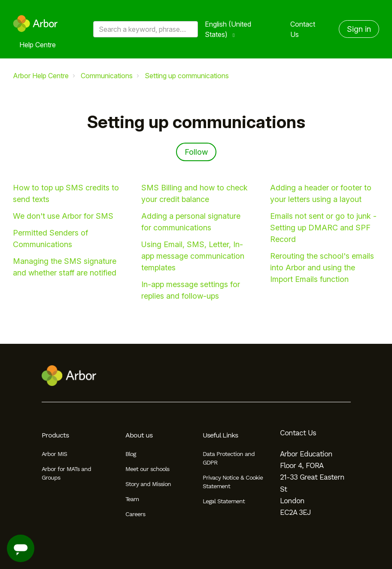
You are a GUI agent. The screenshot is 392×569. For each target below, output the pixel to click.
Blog (131, 454)
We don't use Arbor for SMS (63, 216)
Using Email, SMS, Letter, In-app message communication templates (193, 256)
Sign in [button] (359, 29)
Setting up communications (187, 76)
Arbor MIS (54, 454)
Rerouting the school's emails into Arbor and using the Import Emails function (322, 268)
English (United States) (228, 29)
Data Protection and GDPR (229, 458)
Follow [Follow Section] (196, 152)
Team (132, 499)
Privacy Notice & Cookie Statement (233, 482)
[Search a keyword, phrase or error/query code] (146, 29)
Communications (107, 76)
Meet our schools (147, 469)
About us (139, 435)
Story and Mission (148, 484)
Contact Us (303, 29)
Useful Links (220, 435)
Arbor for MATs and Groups (66, 473)
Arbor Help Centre (41, 76)
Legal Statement (224, 501)
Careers (135, 514)
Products (55, 435)
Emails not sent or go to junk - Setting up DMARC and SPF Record (323, 228)
